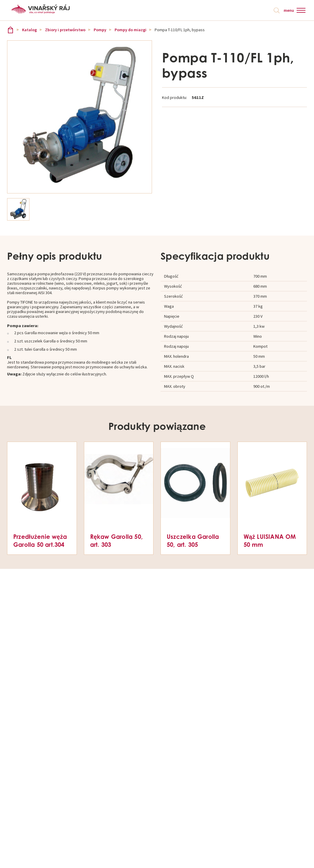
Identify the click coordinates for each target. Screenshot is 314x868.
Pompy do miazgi (130, 30)
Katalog (29, 30)
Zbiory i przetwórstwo (65, 30)
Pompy (100, 30)
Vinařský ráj (10, 30)
